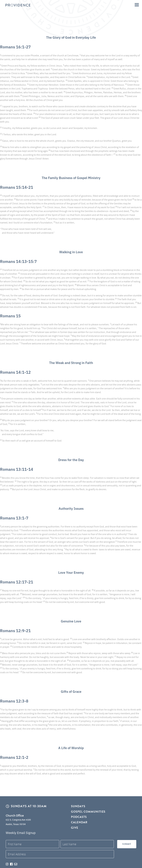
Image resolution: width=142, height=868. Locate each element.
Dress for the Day (71, 459)
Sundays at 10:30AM (29, 806)
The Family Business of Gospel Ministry (71, 177)
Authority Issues (71, 508)
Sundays (78, 806)
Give (75, 829)
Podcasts (79, 818)
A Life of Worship (71, 747)
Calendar (79, 824)
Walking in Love (71, 251)
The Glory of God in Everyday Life (71, 37)
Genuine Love (71, 621)
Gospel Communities (88, 812)
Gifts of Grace (71, 691)
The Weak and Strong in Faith (71, 362)
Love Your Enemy (71, 572)
